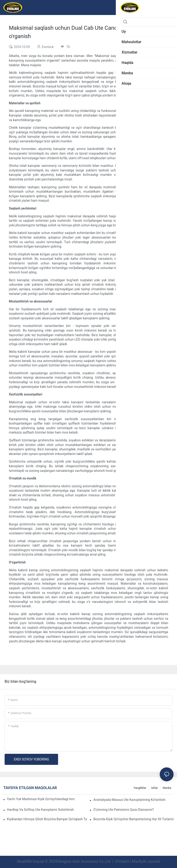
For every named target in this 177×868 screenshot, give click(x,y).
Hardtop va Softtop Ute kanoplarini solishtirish (40, 810)
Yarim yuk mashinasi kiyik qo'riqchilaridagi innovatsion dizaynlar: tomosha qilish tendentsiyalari (41, 799)
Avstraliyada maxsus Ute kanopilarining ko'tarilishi (129, 800)
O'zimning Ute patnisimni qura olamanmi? (124, 810)
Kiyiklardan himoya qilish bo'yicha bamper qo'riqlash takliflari (47, 819)
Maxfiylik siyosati (146, 861)
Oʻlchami (122, 861)
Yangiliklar (140, 788)
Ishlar (155, 788)
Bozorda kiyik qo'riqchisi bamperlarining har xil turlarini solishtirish (133, 819)
